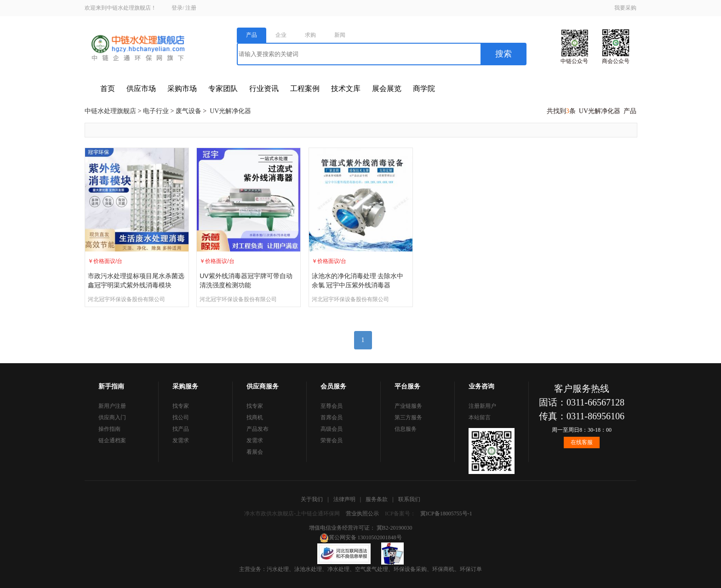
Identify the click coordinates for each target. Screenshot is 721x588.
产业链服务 (408, 406)
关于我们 (312, 499)
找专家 (181, 406)
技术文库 (346, 88)
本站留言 (480, 417)
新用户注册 (112, 406)
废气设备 (189, 111)
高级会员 (332, 429)
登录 (177, 8)
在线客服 (582, 442)
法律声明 (344, 499)
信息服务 (406, 429)
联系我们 (409, 499)
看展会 (255, 452)
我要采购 (625, 8)
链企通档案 (112, 440)
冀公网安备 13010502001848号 (361, 537)
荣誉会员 (332, 440)
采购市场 (182, 88)
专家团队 (223, 88)
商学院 (424, 88)
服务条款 (377, 499)
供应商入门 (112, 417)
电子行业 (156, 111)
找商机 (255, 417)
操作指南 (109, 429)
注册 (191, 8)
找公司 (181, 417)
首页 (108, 88)
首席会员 (332, 417)
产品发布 (257, 429)
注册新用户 (482, 406)
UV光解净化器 (230, 111)
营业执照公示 (362, 514)
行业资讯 (264, 88)
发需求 (181, 440)
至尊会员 (332, 406)
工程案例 (305, 88)
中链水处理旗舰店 (110, 111)
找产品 (181, 429)
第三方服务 (408, 417)
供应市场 (141, 88)
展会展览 (387, 88)
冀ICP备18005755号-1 (446, 514)
